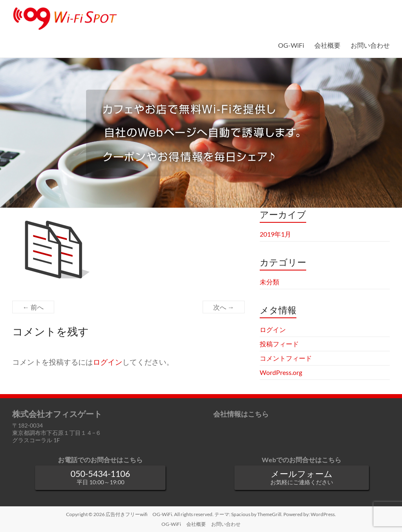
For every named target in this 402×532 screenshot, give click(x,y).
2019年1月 (275, 234)
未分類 (269, 282)
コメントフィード (286, 358)
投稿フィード (279, 344)
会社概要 (327, 45)
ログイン (108, 362)
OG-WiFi (291, 45)
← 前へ (33, 307)
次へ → (224, 307)
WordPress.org (281, 372)
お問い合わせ (370, 45)
